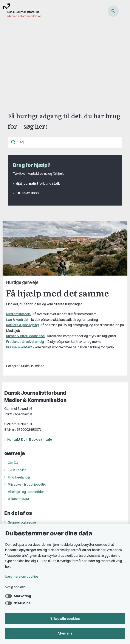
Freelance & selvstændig (25, 341)
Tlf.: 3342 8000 (27, 193)
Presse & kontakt (19, 347)
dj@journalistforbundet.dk (38, 183)
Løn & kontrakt (17, 320)
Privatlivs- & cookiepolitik (27, 484)
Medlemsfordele (19, 314)
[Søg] (65, 142)
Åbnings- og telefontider (26, 492)
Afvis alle (65, 633)
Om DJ (13, 463)
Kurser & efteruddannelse (25, 336)
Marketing (22, 596)
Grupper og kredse (22, 522)
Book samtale (41, 439)
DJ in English (17, 470)
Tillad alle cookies (65, 619)
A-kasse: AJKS (19, 499)
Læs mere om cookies (22, 576)
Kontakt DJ (16, 439)
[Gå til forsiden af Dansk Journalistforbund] (21, 11)
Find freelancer (19, 477)
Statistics (22, 603)
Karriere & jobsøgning (22, 325)
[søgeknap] (13, 142)
